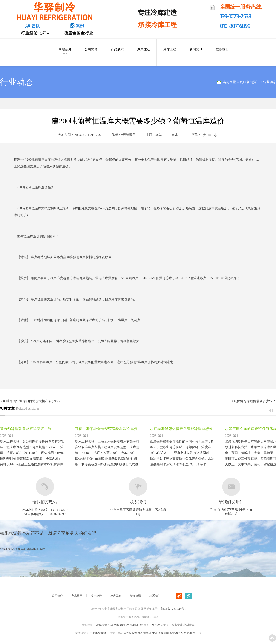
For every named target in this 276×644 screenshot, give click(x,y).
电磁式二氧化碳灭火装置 (122, 633)
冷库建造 (144, 49)
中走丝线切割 (161, 633)
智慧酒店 (175, 633)
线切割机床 (145, 633)
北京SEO (135, 625)
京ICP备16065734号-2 (173, 609)
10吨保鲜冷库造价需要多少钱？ (253, 401)
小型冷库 (113, 625)
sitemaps (124, 625)
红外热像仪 (188, 633)
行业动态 (270, 82)
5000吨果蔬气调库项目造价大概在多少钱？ (31, 401)
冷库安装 (102, 625)
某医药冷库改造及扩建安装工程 (26, 429)
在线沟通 (231, 514)
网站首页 (65, 51)
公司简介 (91, 49)
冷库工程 (170, 49)
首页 (240, 82)
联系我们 (222, 49)
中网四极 (154, 625)
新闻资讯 (196, 49)
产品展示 (117, 49)
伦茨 (198, 633)
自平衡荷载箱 (98, 633)
